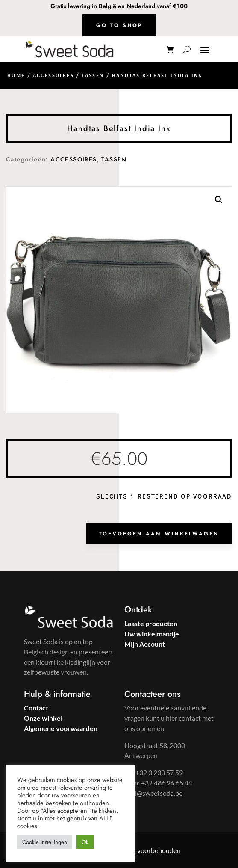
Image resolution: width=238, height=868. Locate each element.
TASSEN (93, 75)
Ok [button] (85, 842)
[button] (219, 200)
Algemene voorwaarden (61, 728)
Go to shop (119, 25)
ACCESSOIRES (53, 75)
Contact (36, 708)
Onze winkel (43, 718)
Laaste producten (151, 623)
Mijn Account (145, 644)
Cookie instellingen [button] (45, 842)
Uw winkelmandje (152, 634)
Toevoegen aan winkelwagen (159, 534)
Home (16, 75)
